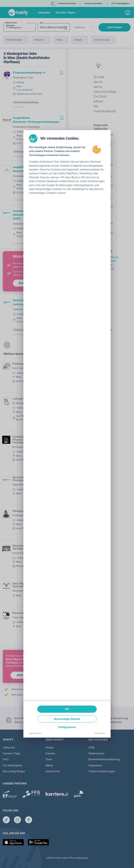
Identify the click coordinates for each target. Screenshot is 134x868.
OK (67, 709)
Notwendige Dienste (67, 719)
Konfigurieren (67, 727)
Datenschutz (35, 733)
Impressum (100, 733)
